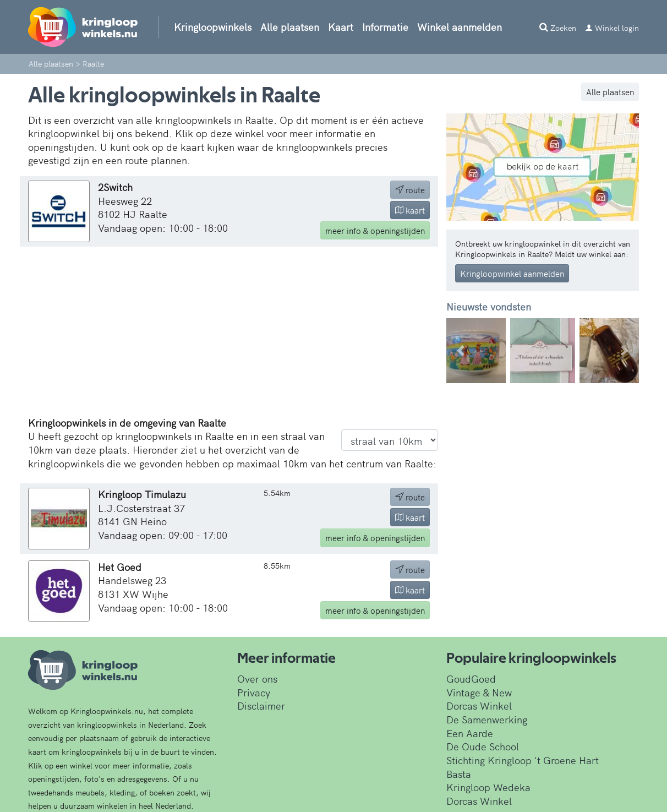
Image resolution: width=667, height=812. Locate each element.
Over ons (257, 679)
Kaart (341, 27)
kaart (410, 210)
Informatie (385, 27)
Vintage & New (479, 692)
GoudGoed (471, 679)
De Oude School (483, 746)
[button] (461, 351)
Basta (459, 774)
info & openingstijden (375, 230)
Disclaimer (261, 705)
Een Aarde (470, 733)
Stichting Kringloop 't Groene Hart (523, 760)
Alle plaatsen (290, 27)
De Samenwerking (487, 719)
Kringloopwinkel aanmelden (512, 273)
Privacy (254, 692)
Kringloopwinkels (213, 27)
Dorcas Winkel (479, 705)
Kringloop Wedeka (488, 787)
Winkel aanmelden (460, 27)
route (410, 190)
